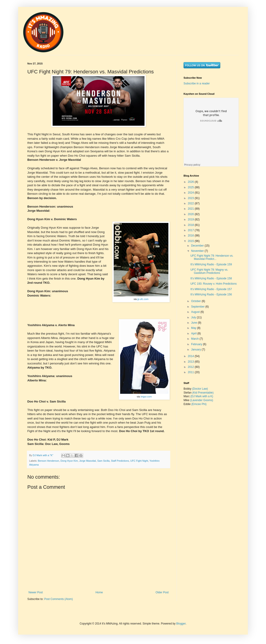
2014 (191, 356)
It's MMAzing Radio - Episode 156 (211, 294)
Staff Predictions (120, 461)
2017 (191, 230)
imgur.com (146, 397)
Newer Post (36, 592)
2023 (191, 198)
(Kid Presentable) (203, 393)
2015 (191, 241)
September (198, 307)
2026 (191, 182)
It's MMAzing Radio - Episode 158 (211, 278)
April (194, 333)
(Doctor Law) (200, 389)
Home (99, 592)
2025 (191, 187)
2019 (191, 219)
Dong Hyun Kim (69, 461)
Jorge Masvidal (88, 461)
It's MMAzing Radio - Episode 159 (211, 264)
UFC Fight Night (139, 461)
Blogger (181, 624)
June (194, 323)
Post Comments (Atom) (58, 599)
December (198, 246)
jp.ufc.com (143, 299)
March (195, 339)
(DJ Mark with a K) (202, 396)
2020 (191, 214)
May (194, 328)
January (196, 350)
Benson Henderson (48, 461)
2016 (191, 236)
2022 (191, 203)
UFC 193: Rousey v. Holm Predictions (214, 284)
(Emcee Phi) (199, 404)
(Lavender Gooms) (202, 400)
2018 (191, 225)
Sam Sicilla (103, 461)
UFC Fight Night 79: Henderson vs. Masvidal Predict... (212, 257)
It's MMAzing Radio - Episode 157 (211, 289)
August (196, 312)
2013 (191, 362)
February (197, 344)
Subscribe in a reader (197, 83)
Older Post (162, 592)
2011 (191, 372)
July (194, 317)
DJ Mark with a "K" (43, 455)
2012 (191, 367)
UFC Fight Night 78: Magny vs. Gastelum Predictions (209, 271)
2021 (191, 209)
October (196, 301)
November (198, 251)
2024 (191, 193)
